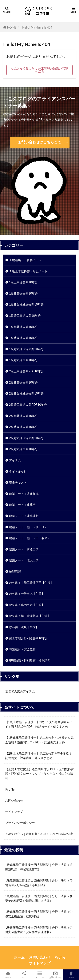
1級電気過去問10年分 (23, 360)
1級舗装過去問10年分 (23, 327)
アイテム (15, 460)
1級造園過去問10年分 (23, 338)
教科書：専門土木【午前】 (27, 605)
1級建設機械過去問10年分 (26, 304)
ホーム (19, 957)
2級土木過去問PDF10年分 (26, 371)
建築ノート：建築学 (22, 505)
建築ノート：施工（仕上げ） (28, 527)
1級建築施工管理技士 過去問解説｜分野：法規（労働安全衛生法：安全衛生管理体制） (39, 930)
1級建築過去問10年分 (23, 293)
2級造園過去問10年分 (23, 427)
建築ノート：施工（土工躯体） (30, 538)
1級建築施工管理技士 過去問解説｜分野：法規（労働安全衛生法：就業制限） (39, 914)
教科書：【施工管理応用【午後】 (31, 583)
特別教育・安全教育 (22, 649)
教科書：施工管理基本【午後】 (30, 616)
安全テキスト (18, 482)
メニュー (39, 975)
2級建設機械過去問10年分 (26, 393)
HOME (12, 27)
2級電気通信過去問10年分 (26, 438)
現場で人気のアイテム (20, 691)
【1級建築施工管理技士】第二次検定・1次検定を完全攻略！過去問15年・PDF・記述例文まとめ (39, 740)
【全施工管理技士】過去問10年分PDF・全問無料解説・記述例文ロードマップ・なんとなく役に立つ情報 (39, 774)
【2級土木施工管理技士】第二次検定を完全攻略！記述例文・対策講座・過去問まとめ (39, 756)
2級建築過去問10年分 (23, 382)
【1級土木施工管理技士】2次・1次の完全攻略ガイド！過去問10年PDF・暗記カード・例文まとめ (39, 724)
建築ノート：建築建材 (24, 516)
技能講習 (15, 571)
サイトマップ (14, 812)
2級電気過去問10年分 (23, 449)
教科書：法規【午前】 (24, 627)
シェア (24, 975)
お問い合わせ (14, 800)
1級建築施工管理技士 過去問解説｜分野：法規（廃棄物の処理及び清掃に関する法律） (39, 898)
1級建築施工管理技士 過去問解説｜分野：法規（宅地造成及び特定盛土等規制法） (39, 883)
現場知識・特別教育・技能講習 (30, 660)
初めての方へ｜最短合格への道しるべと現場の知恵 (39, 834)
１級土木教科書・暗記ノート (28, 271)
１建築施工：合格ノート (25, 260)
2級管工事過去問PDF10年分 (28, 405)
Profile (10, 789)
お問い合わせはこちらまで (40, 142)
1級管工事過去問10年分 (25, 316)
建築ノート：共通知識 (24, 494)
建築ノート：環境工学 (24, 560)
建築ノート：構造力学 (24, 549)
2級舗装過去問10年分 (23, 416)
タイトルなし (18, 471)
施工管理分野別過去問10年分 (28, 638)
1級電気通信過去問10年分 (26, 349)
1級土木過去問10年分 (23, 282)
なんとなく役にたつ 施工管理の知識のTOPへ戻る (40, 70)
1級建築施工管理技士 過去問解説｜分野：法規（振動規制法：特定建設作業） (39, 867)
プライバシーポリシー (20, 823)
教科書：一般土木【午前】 (27, 594)
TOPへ (71, 975)
